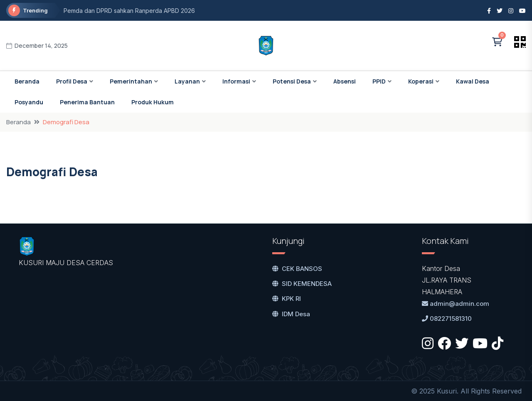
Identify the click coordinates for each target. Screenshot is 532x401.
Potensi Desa (292, 81)
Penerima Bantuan (87, 102)
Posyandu (29, 102)
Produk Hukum (153, 102)
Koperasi (421, 81)
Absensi (345, 81)
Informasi (236, 81)
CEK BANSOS (297, 269)
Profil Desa (72, 81)
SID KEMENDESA (302, 284)
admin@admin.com (456, 304)
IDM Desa (291, 314)
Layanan (187, 81)
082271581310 (447, 319)
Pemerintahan (131, 81)
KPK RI (287, 299)
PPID (379, 81)
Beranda (27, 81)
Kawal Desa (473, 81)
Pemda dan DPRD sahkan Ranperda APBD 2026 (129, 11)
